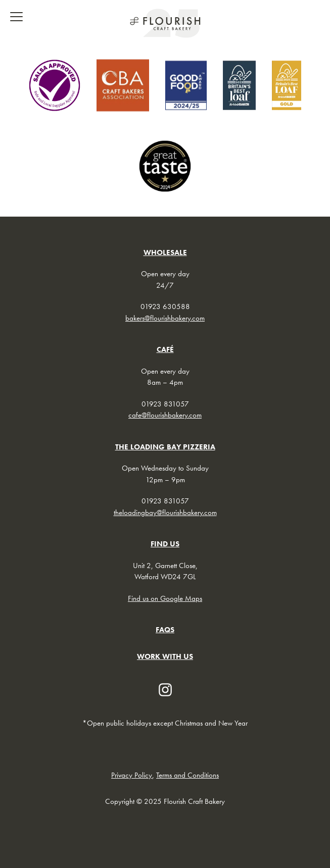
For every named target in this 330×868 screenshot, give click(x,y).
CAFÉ (165, 349)
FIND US (165, 544)
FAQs (165, 630)
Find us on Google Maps (165, 598)
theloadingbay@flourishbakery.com (165, 513)
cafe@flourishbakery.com (165, 415)
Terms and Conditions (187, 775)
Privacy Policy (132, 775)
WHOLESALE (165, 252)
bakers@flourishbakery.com (165, 318)
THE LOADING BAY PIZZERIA (165, 447)
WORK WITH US (165, 656)
